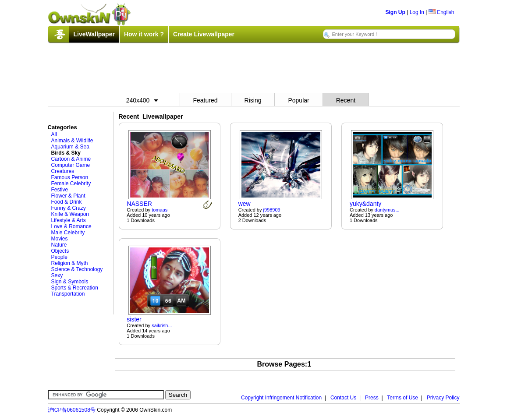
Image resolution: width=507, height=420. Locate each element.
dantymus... (387, 210)
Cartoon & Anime (71, 159)
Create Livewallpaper (204, 34)
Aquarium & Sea (70, 147)
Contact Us (343, 398)
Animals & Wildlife (72, 141)
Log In (417, 12)
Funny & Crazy (69, 208)
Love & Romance (71, 226)
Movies (60, 239)
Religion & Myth (70, 263)
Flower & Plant (68, 196)
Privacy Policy (443, 398)
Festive (60, 190)
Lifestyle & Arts (69, 220)
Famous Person (70, 177)
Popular (298, 100)
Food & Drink (67, 202)
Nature (59, 245)
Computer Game (71, 165)
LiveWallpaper (94, 34)
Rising (253, 100)
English (441, 12)
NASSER (139, 204)
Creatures (63, 171)
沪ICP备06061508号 (72, 410)
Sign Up (395, 12)
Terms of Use (402, 398)
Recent (346, 100)
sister (134, 319)
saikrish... (162, 325)
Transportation (68, 294)
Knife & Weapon (70, 214)
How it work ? (144, 34)
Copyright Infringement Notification (281, 398)
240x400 (142, 100)
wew (245, 204)
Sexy (57, 275)
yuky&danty (365, 204)
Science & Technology (77, 269)
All (54, 134)
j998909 (272, 210)
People (59, 257)
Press (372, 398)
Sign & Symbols (70, 282)
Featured (206, 100)
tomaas (160, 210)
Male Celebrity (68, 233)
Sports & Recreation (75, 288)
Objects (60, 251)
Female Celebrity (71, 184)
